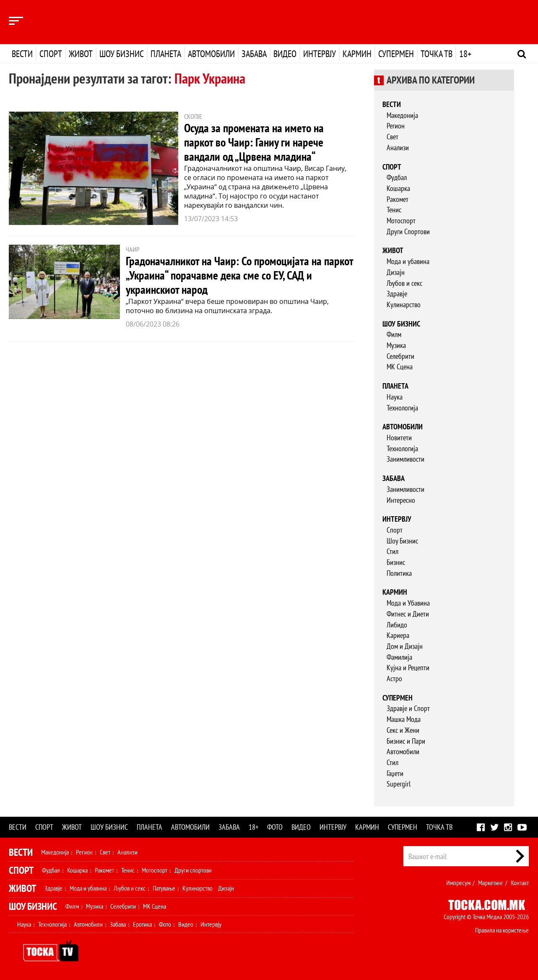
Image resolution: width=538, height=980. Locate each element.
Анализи (398, 148)
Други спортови (193, 870)
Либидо (397, 625)
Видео (285, 54)
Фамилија (399, 657)
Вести (22, 54)
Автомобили (211, 54)
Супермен (396, 54)
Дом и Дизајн (405, 646)
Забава (254, 54)
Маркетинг (491, 883)
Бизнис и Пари (406, 741)
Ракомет (398, 199)
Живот (81, 54)
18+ (465, 54)
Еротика (142, 924)
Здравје (397, 294)
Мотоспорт (401, 221)
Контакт (520, 883)
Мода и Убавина (408, 603)
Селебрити (400, 356)
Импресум (458, 883)
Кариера (398, 635)
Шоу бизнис (122, 54)
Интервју (320, 54)
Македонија (402, 115)
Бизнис (396, 562)
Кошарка (398, 188)
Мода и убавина (408, 261)
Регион (396, 126)
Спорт (51, 54)
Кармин (357, 54)
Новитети (399, 438)
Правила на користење (502, 930)
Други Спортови (408, 231)
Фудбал (397, 177)
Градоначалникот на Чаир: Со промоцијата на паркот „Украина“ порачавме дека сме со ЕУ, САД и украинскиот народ (239, 275)
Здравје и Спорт (408, 708)
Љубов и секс (404, 283)
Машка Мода (404, 719)
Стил (392, 551)
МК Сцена (400, 367)
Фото (275, 827)
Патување (164, 888)
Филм (394, 334)
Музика (396, 345)
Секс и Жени (403, 730)
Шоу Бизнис (402, 541)
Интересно (401, 500)
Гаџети (395, 773)
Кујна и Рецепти (408, 668)
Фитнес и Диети (408, 614)
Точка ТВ (437, 54)
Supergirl (399, 784)
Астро (394, 678)
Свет (392, 137)
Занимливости (405, 459)
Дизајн (396, 272)
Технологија (402, 408)
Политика (399, 573)
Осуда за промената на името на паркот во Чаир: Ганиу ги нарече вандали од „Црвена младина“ (254, 142)
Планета (166, 54)
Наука (395, 397)
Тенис (394, 210)
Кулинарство (404, 304)
